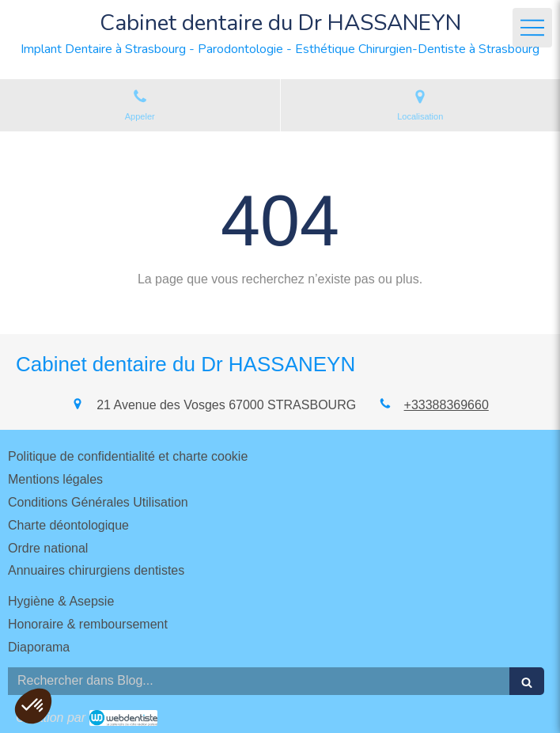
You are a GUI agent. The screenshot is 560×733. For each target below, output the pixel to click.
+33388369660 (446, 405)
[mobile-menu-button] (532, 28)
